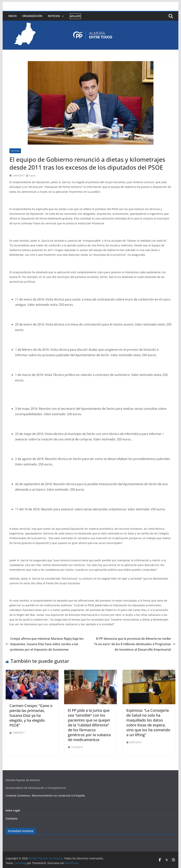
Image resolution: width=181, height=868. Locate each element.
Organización (32, 16)
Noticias (54, 16)
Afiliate (75, 16)
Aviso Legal (13, 810)
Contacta (12, 818)
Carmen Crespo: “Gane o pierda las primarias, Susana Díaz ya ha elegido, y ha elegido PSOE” (31, 715)
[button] (62, 16)
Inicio (13, 16)
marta (32, 176)
